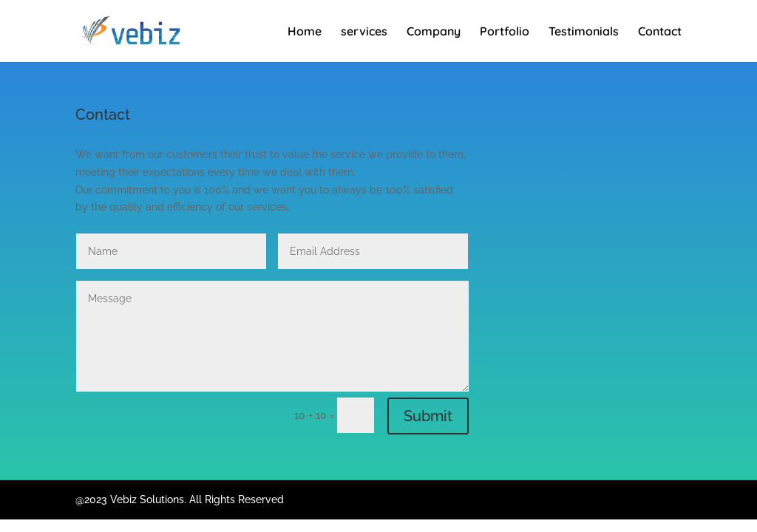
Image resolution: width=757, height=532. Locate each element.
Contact (660, 32)
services (364, 32)
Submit (428, 416)
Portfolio (505, 32)
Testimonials (584, 32)
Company (434, 32)
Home (305, 32)
